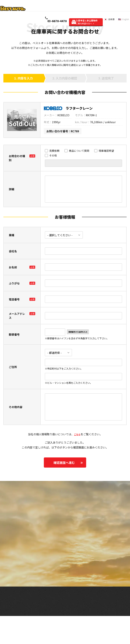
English (125, 8)
